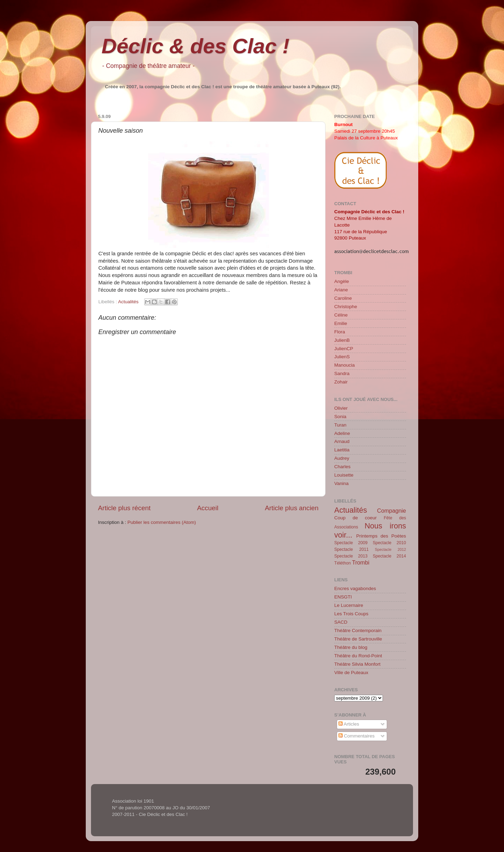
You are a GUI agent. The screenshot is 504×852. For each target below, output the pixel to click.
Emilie (341, 323)
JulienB (342, 340)
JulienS (342, 357)
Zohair (341, 382)
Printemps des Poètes (381, 536)
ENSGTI (343, 597)
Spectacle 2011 (351, 549)
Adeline (342, 433)
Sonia (340, 417)
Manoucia (345, 365)
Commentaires (357, 736)
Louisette (344, 475)
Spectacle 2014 (389, 556)
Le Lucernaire (349, 605)
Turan (340, 425)
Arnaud (342, 441)
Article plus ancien (292, 508)
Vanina (341, 483)
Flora (340, 332)
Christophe (346, 307)
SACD (341, 622)
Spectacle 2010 (389, 543)
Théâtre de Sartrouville (358, 639)
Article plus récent (124, 508)
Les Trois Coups (351, 614)
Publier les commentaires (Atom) (162, 522)
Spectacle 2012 (390, 549)
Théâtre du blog (351, 647)
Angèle (342, 281)
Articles (349, 724)
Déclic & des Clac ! (195, 46)
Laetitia (342, 450)
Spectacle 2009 (351, 543)
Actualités (128, 302)
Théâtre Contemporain (358, 631)
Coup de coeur (355, 518)
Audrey (342, 458)
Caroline (343, 298)
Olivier (341, 408)
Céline (341, 315)
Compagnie (391, 511)
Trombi (361, 562)
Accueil (208, 508)
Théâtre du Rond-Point (358, 656)
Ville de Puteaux (351, 673)
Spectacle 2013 (351, 556)
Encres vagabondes (355, 588)
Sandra (342, 373)
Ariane (341, 290)
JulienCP (344, 349)
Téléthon (342, 563)
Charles (342, 467)
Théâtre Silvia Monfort (357, 664)
